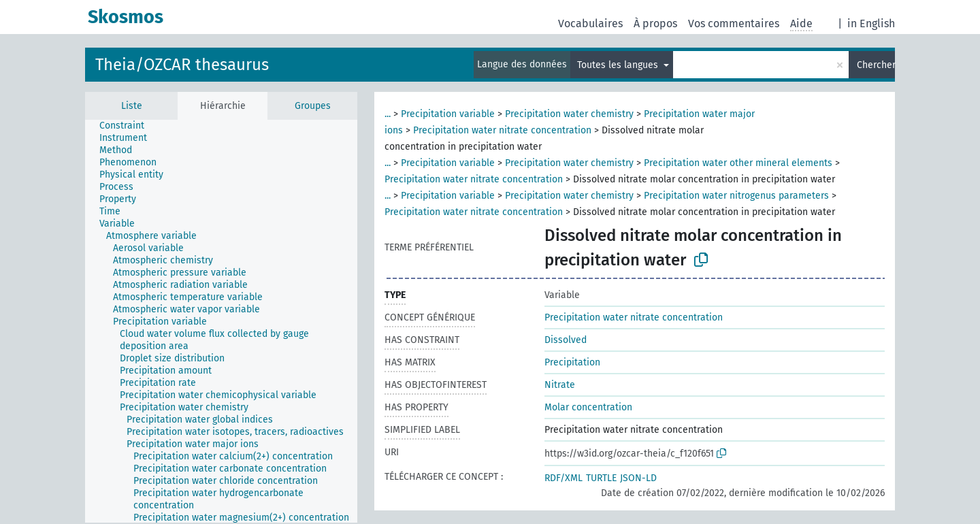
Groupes (313, 106)
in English (871, 23)
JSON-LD (638, 478)
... (388, 114)
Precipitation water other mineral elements (738, 163)
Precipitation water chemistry (569, 114)
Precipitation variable (448, 114)
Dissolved (566, 340)
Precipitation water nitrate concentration (502, 130)
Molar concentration (588, 407)
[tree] (221, 321)
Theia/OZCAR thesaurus (182, 65)
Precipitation (572, 362)
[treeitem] (128, 126)
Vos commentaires (734, 23)
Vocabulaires (590, 23)
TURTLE (601, 478)
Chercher (876, 65)
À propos (655, 23)
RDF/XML (563, 478)
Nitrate (560, 385)
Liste (132, 106)
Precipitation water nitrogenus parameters (736, 196)
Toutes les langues (619, 65)
